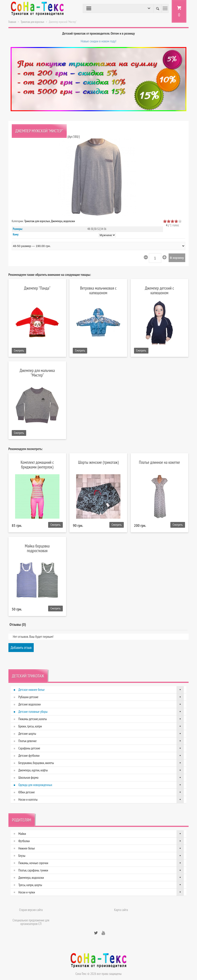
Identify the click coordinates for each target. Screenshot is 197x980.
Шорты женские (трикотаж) (98, 462)
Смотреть (19, 350)
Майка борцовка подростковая (37, 548)
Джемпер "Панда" (37, 288)
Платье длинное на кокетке (159, 462)
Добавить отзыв (21, 648)
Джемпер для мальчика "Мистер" (37, 373)
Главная (12, 22)
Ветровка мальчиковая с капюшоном (98, 290)
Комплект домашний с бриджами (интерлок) (37, 464)
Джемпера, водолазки (63, 221)
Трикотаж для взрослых (32, 22)
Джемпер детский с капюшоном (159, 290)
